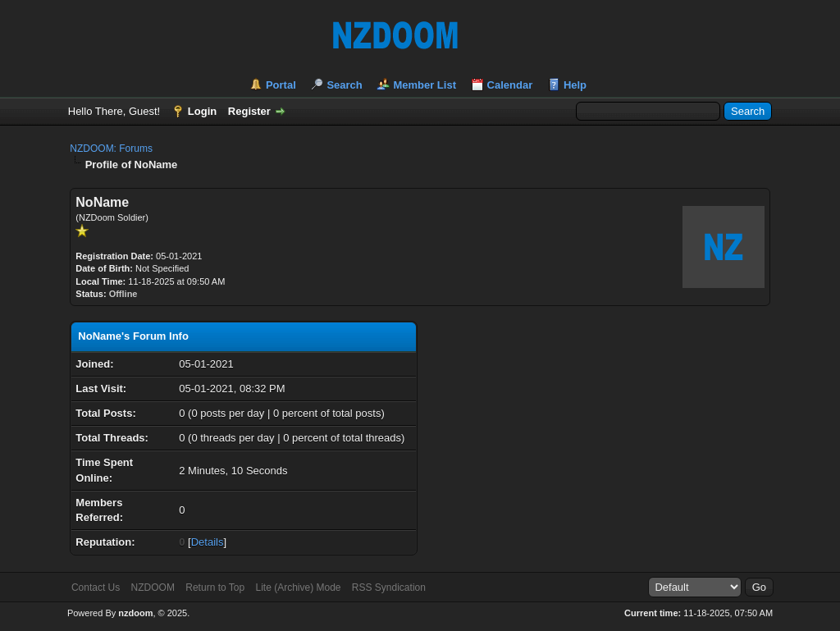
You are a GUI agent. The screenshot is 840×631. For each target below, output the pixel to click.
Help (575, 85)
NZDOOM (153, 588)
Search (344, 85)
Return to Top (215, 588)
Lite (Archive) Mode (298, 588)
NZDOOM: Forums (111, 149)
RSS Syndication (389, 588)
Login (202, 111)
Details (208, 542)
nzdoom (135, 613)
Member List (425, 85)
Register (249, 111)
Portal (281, 85)
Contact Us (96, 588)
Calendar (510, 85)
